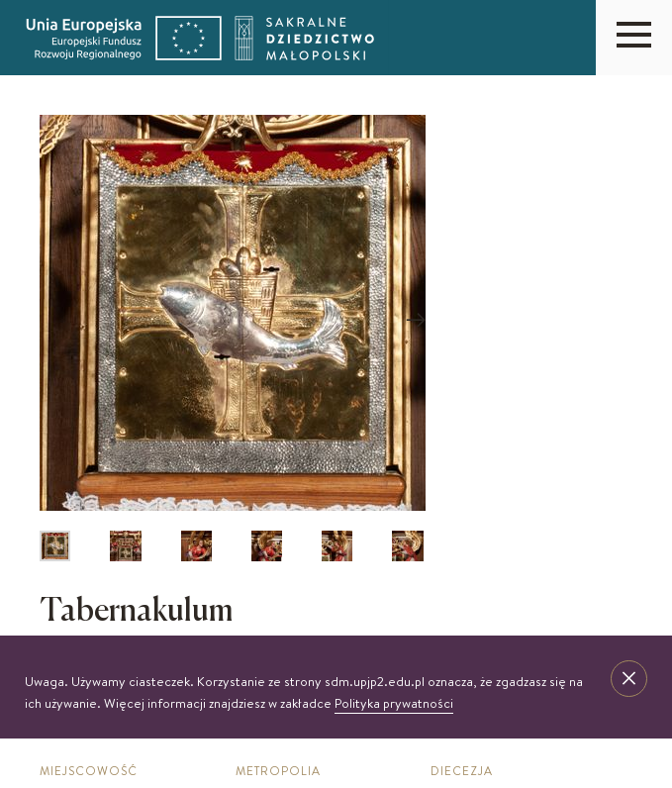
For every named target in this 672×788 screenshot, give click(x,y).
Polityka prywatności (394, 703)
